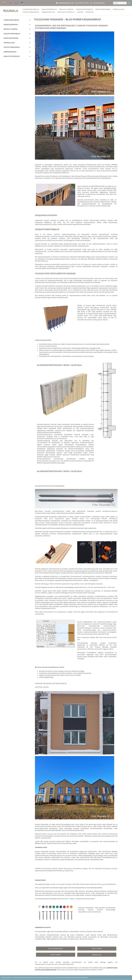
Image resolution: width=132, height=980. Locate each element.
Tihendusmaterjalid (31, 9)
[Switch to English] (16, 3)
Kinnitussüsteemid (103, 9)
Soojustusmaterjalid (84, 9)
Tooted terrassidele (31, 12)
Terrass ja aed (118, 9)
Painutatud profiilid (66, 12)
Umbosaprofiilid (48, 12)
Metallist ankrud (66, 9)
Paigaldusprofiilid (49, 9)
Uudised (80, 12)
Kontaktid (90, 12)
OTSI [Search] (129, 3)
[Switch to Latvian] (10, 3)
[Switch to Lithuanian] (4, 3)
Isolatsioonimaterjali (57, 236)
